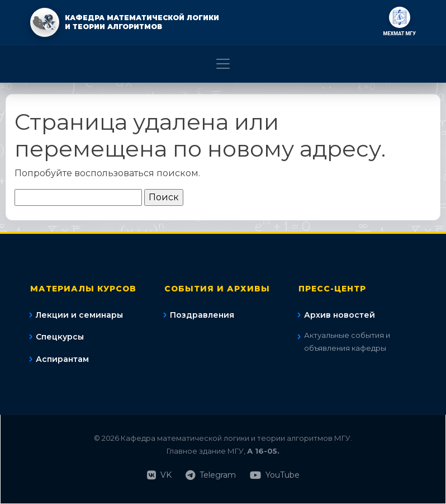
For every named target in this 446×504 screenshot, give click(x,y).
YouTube (275, 475)
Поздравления (202, 315)
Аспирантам (62, 359)
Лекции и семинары (79, 315)
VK (159, 475)
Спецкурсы (60, 337)
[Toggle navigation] (223, 64)
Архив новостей (340, 315)
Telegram (211, 475)
